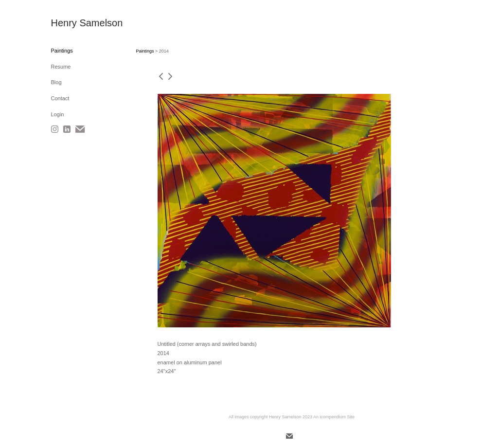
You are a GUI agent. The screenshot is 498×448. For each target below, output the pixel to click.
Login (58, 114)
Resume (61, 67)
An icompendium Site (334, 417)
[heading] (75, 23)
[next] (170, 78)
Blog (56, 82)
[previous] (161, 78)
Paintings (62, 51)
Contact (60, 98)
